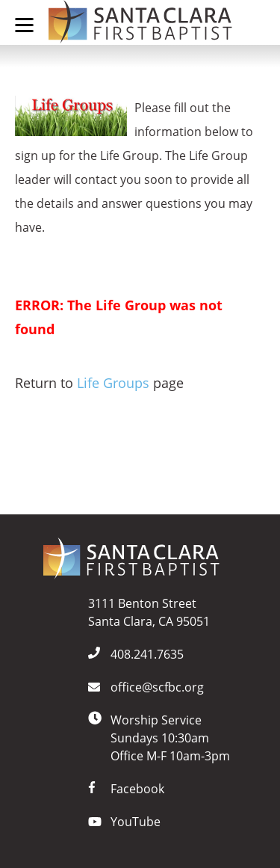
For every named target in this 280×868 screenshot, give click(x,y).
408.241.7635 (147, 654)
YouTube (136, 822)
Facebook (137, 789)
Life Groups (113, 383)
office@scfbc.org (157, 687)
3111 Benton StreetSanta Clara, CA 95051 (149, 612)
